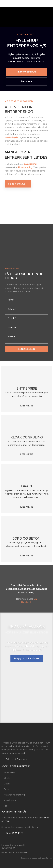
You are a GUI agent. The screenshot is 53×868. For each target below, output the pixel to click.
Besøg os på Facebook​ (27, 659)
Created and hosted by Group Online (36, 858)
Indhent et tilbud (17, 184)
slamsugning (30, 164)
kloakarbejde (11, 138)
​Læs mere (26, 406)
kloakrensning (25, 167)
